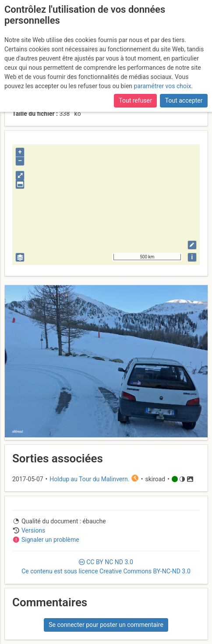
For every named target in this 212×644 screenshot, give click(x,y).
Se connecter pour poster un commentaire (106, 625)
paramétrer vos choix (163, 86)
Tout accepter (184, 100)
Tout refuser (135, 100)
